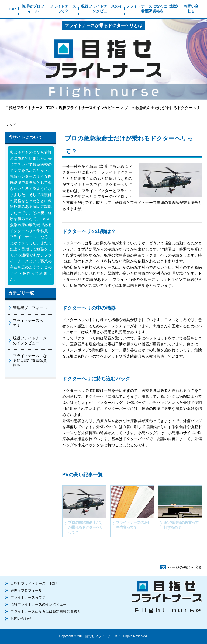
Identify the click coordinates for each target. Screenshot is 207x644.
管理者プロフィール (33, 9)
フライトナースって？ (63, 9)
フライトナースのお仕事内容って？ (133, 525)
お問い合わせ (191, 9)
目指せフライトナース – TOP (34, 583)
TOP (12, 9)
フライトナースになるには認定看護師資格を (152, 9)
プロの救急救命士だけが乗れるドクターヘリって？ (85, 527)
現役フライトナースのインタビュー (102, 9)
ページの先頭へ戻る (185, 567)
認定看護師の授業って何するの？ (181, 525)
